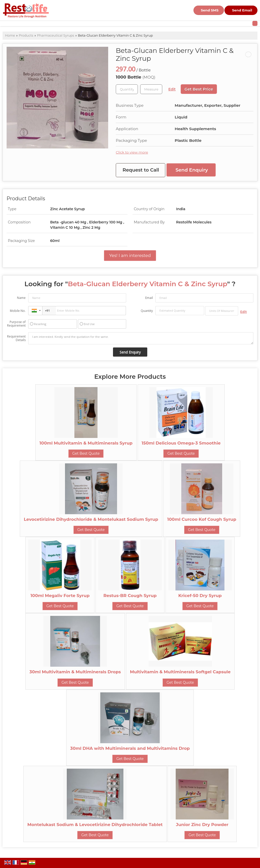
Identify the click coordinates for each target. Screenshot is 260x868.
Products (26, 35)
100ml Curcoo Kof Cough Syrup (202, 519)
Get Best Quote (86, 453)
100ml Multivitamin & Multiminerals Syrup (86, 443)
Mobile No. (18, 311)
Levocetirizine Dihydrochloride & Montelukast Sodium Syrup (91, 519)
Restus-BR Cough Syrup (130, 596)
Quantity (147, 311)
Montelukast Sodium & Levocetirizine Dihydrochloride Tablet (95, 825)
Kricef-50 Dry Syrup (200, 596)
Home (10, 35)
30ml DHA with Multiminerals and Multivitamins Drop (130, 748)
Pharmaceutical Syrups (56, 35)
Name (21, 298)
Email (149, 298)
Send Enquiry (192, 170)
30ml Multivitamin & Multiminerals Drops (75, 672)
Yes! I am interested (130, 255)
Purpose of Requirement (16, 324)
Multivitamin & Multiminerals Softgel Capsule (180, 672)
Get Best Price (199, 89)
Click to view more (132, 152)
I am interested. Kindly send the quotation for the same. (141, 338)
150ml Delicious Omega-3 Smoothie (181, 443)
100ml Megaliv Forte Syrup (60, 596)
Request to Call (141, 170)
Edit (172, 89)
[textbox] (151, 89)
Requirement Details (16, 338)
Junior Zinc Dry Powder (202, 825)
